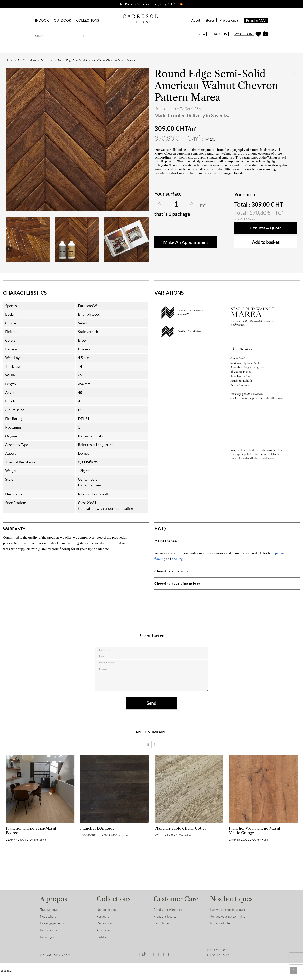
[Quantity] (176, 204)
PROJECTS (220, 34)
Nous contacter (221, 931)
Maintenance (166, 541)
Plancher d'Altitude (97, 833)
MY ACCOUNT (244, 34)
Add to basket (266, 242)
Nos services (49, 938)
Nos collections (107, 917)
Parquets (103, 924)
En (203, 34)
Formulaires (162, 931)
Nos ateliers (48, 924)
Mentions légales (165, 924)
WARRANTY (17, 529)
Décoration (105, 931)
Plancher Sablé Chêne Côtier (180, 833)
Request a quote (266, 228)
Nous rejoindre (50, 945)
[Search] (60, 36)
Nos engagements (53, 931)
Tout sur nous (49, 917)
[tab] (76, 529)
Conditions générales (168, 917)
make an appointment (186, 242)
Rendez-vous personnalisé (229, 924)
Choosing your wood (172, 571)
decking (177, 559)
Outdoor (103, 945)
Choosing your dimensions (177, 583)
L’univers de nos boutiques (228, 917)
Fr (199, 34)
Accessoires (105, 938)
